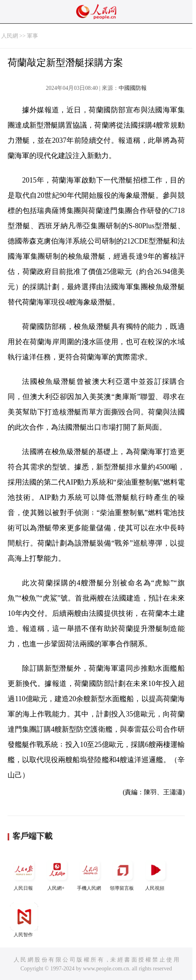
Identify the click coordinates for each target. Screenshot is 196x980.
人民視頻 (156, 873)
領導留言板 (123, 873)
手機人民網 (90, 873)
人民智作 (24, 920)
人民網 (10, 36)
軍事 (32, 36)
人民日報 (24, 873)
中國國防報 (133, 88)
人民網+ (57, 873)
